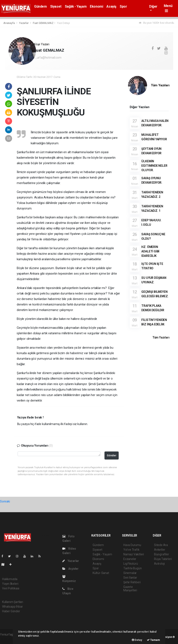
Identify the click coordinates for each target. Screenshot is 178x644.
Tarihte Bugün (133, 568)
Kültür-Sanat (101, 573)
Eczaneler (130, 559)
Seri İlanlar (130, 578)
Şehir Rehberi (132, 582)
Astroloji (159, 564)
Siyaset (56, 6)
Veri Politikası (11, 588)
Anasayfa (9, 23)
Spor (123, 6)
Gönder (112, 455)
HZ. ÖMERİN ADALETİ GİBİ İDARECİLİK (150, 251)
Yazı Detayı (63, 23)
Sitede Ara (161, 545)
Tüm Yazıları (160, 85)
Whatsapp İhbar (12, 607)
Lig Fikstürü (131, 564)
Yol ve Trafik (131, 550)
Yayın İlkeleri (10, 584)
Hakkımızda (10, 579)
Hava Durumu (132, 545)
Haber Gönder (11, 611)
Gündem (40, 6)
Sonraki (5, 501)
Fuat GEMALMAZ (43, 23)
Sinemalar (130, 573)
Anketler (160, 550)
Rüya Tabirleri (163, 559)
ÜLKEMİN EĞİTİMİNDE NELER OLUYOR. (154, 166)
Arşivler (70, 569)
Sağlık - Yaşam (76, 6)
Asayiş (111, 6)
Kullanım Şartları (13, 602)
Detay (137, 640)
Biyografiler (162, 554)
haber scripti (8, 639)
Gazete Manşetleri (130, 589)
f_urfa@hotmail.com (48, 58)
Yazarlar (24, 23)
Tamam (153, 640)
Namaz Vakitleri (134, 554)
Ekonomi (96, 6)
